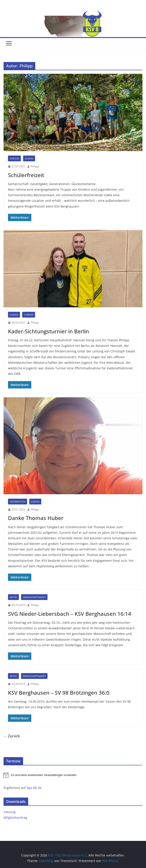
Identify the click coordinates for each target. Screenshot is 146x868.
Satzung (10, 812)
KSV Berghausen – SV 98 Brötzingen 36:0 (59, 693)
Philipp (35, 166)
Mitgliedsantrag (15, 817)
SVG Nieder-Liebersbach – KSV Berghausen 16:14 (70, 614)
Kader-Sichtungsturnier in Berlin (48, 331)
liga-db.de (34, 788)
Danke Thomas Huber (36, 518)
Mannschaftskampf (34, 597)
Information (18, 502)
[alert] (73, 775)
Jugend (29, 158)
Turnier (29, 315)
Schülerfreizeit (26, 175)
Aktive (13, 597)
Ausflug (14, 158)
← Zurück (12, 736)
